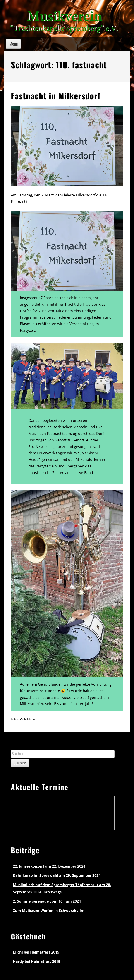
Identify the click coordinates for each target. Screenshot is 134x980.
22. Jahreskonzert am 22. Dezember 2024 (49, 866)
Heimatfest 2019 (45, 952)
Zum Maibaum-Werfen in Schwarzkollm (49, 911)
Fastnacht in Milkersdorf (56, 96)
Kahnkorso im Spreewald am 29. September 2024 (57, 875)
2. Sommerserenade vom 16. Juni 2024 (47, 901)
